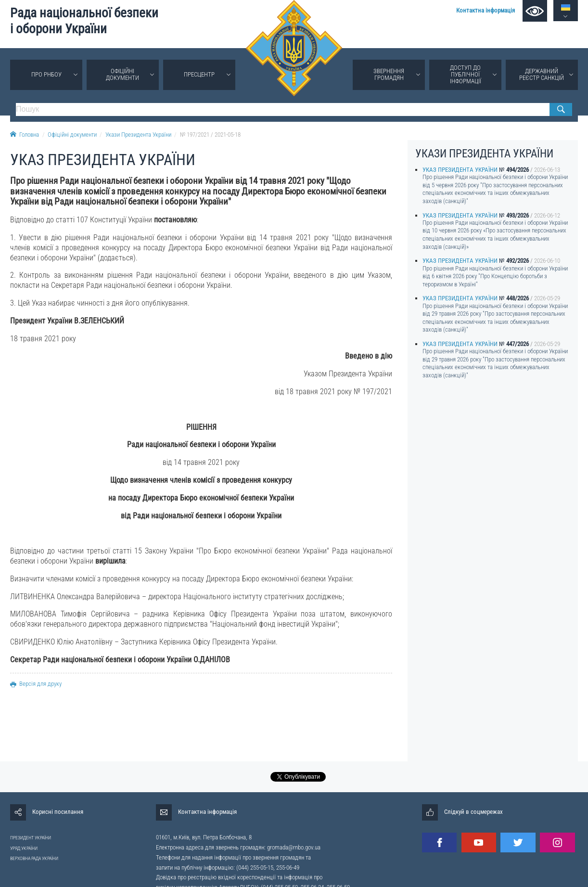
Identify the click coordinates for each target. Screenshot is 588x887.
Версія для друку (36, 684)
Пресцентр (199, 74)
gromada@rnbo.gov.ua (294, 847)
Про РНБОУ (46, 74)
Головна (25, 135)
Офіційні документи (122, 74)
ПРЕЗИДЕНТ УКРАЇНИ (31, 838)
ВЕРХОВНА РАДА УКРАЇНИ (34, 858)
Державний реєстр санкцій (542, 74)
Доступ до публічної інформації (466, 74)
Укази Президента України (138, 135)
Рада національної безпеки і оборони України (84, 21)
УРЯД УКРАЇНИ (24, 848)
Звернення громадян (389, 74)
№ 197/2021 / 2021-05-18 (210, 135)
